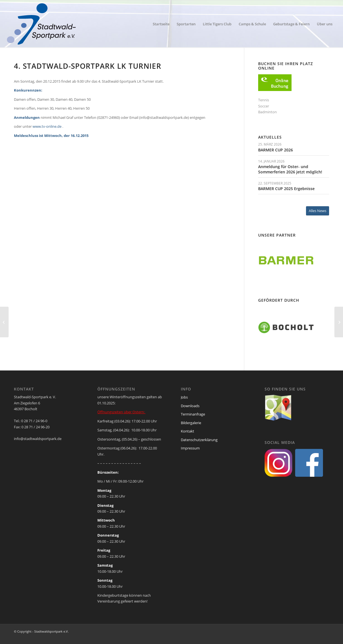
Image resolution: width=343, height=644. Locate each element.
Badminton (267, 112)
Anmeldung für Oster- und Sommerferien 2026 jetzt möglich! (290, 169)
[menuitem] (161, 24)
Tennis (264, 100)
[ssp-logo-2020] (42, 24)
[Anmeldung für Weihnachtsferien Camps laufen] (339, 322)
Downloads (190, 406)
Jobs (184, 397)
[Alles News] (318, 211)
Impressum (190, 448)
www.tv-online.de (47, 126)
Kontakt (187, 431)
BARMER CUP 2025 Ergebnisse (286, 189)
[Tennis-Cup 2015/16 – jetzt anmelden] (4, 322)
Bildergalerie (191, 423)
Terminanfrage (193, 414)
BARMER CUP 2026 (276, 150)
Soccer (264, 106)
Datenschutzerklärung (199, 440)
